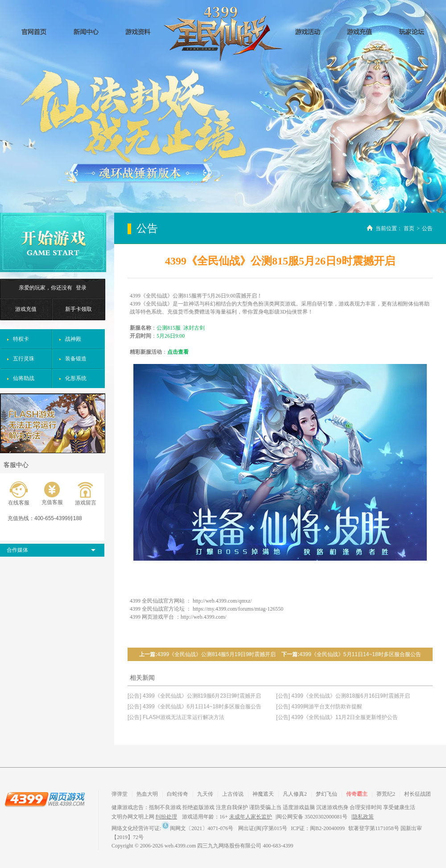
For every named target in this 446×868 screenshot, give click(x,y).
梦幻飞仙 (326, 794)
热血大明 (147, 794)
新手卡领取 (78, 309)
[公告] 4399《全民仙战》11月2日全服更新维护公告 (337, 717)
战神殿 (73, 339)
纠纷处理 (166, 817)
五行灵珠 (24, 359)
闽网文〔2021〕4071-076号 (197, 828)
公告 (427, 228)
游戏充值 (26, 309)
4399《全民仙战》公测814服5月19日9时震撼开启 (216, 654)
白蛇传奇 (178, 794)
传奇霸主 (357, 794)
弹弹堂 (120, 794)
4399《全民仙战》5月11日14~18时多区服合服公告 (360, 654)
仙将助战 (24, 378)
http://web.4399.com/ (204, 617)
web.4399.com (180, 846)
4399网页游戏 (45, 799)
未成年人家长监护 (251, 817)
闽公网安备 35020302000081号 (312, 817)
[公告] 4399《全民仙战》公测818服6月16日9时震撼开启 (343, 696)
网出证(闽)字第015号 (263, 828)
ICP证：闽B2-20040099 (318, 828)
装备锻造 (76, 359)
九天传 (205, 794)
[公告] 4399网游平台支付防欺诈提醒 (319, 707)
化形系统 (76, 378)
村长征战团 (417, 794)
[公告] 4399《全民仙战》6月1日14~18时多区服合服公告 (194, 707)
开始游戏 (53, 242)
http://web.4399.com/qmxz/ (222, 601)
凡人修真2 (295, 794)
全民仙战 (223, 34)
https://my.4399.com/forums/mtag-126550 (238, 609)
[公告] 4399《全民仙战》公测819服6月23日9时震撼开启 (194, 696)
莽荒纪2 (386, 794)
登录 (81, 288)
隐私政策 (363, 817)
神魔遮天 (263, 794)
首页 (409, 228)
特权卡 (21, 339)
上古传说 (233, 794)
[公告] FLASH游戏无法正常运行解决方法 (176, 717)
